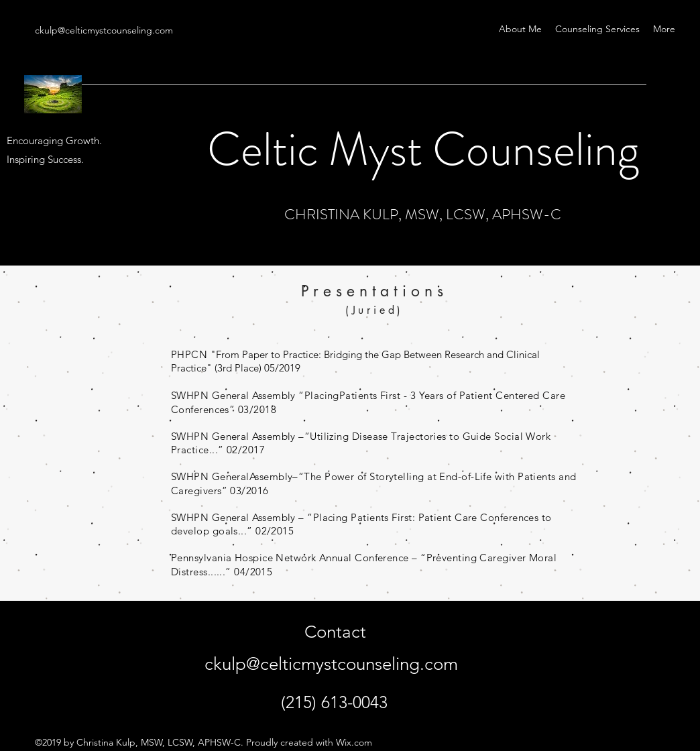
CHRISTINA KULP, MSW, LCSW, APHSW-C (423, 214)
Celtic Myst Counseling (423, 149)
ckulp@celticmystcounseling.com (104, 30)
